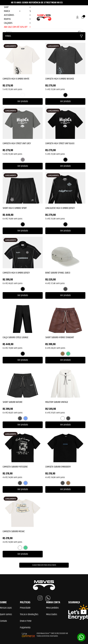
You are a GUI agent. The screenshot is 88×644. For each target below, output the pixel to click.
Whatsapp (81, 637)
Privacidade (25, 608)
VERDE (68, 354)
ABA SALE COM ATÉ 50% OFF (17, 27)
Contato (3, 621)
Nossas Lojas (6, 608)
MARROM (63, 354)
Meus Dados (52, 614)
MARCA (12, 11)
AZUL (26, 418)
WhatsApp (48, 598)
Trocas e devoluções (29, 614)
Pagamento (25, 628)
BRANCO (23, 95)
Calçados (17, 23)
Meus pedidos (52, 608)
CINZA (23, 160)
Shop (17, 7)
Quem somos (6, 614)
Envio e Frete (26, 621)
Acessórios (17, 15)
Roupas (17, 19)
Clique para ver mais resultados (44, 565)
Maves (44, 17)
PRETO (65, 95)
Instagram (40, 598)
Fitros (44, 36)
